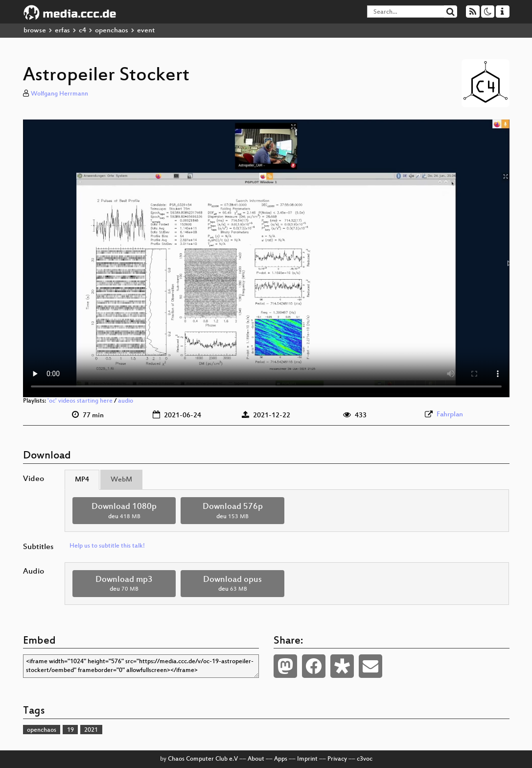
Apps (281, 759)
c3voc (365, 759)
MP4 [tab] (82, 480)
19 (70, 730)
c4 (82, 31)
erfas (62, 31)
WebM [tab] (121, 480)
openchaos (112, 31)
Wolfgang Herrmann (59, 94)
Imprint (307, 759)
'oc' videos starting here (80, 401)
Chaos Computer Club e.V (203, 759)
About (256, 759)
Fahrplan (450, 415)
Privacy (337, 759)
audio (126, 401)
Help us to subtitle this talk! (107, 546)
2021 (91, 730)
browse (35, 31)
